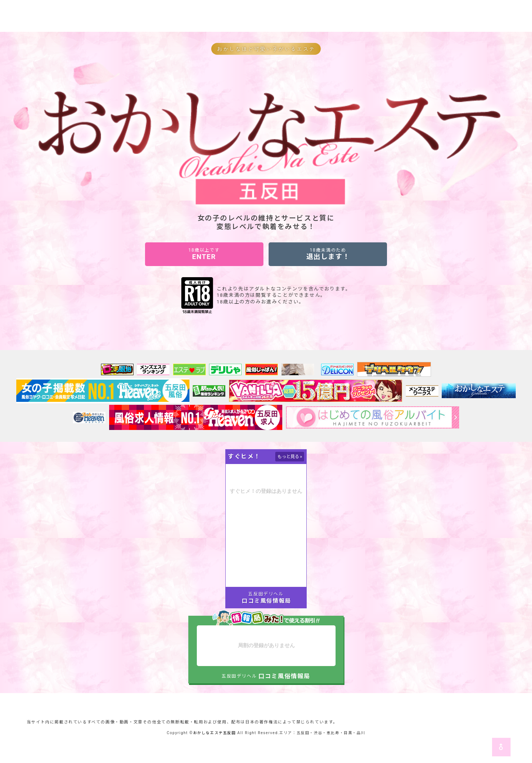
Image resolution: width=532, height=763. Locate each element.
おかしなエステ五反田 (215, 733)
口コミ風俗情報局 (267, 601)
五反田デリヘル (266, 594)
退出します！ (328, 254)
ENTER (204, 254)
